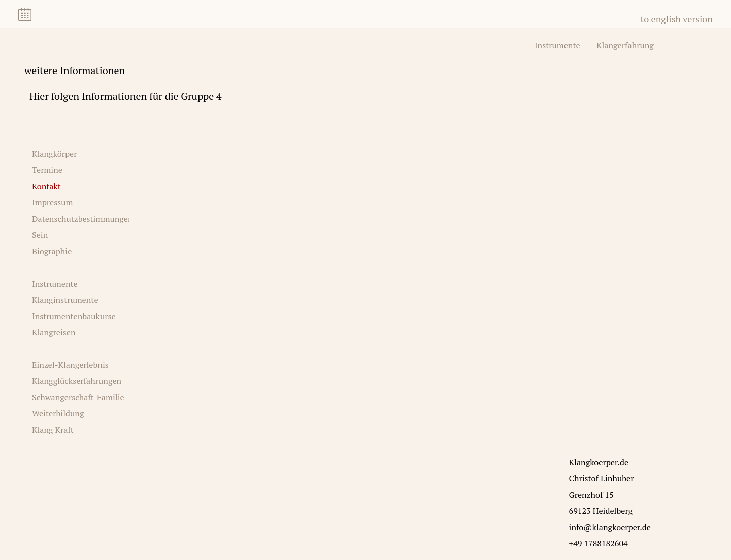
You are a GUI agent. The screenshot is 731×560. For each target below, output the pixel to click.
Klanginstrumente (65, 300)
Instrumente (557, 45)
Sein (40, 235)
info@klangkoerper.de (610, 527)
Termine (47, 170)
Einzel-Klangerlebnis (70, 365)
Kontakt (46, 186)
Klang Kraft (53, 430)
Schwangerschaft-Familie (78, 397)
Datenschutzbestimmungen (82, 219)
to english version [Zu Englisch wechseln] (677, 19)
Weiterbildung (58, 413)
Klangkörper (54, 154)
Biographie (52, 251)
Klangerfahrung (625, 45)
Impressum (52, 202)
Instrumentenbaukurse (74, 316)
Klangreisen (54, 332)
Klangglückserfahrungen (77, 381)
